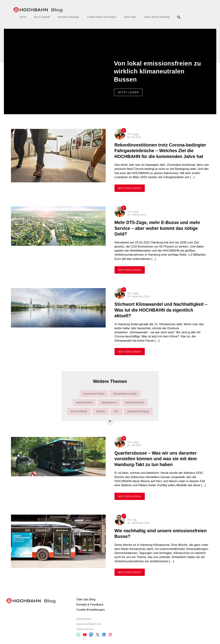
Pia (135, 520)
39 (124, 438)
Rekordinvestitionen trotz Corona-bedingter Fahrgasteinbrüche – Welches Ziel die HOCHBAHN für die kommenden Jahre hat (160, 151)
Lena (135, 134)
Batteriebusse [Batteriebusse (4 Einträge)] (109, 402)
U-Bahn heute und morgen (102, 17)
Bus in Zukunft (42, 17)
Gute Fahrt (130, 17)
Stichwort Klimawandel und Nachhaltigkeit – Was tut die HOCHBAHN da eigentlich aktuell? (161, 310)
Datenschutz (85, 629)
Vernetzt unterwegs (68, 17)
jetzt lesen (128, 92)
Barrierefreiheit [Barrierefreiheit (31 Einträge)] (84, 402)
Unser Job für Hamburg (157, 17)
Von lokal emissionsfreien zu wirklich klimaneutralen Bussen (158, 71)
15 (124, 130)
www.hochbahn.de (89, 624)
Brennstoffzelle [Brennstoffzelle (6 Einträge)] (79, 411)
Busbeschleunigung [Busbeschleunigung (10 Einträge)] (138, 411)
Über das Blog (86, 599)
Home (23, 17)
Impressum (84, 619)
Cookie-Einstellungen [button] (91, 610)
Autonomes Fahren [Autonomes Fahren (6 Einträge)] (94, 394)
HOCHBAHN (38, 10)
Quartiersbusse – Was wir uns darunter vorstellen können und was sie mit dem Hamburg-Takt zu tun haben (156, 459)
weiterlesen (132, 188)
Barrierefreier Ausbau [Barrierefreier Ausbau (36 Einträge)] (125, 394)
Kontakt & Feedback (90, 605)
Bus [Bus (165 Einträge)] (116, 411)
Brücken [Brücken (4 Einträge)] (101, 411)
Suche (179, 17)
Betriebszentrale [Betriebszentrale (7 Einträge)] (135, 402)
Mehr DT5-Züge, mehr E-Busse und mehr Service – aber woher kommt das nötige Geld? (157, 228)
